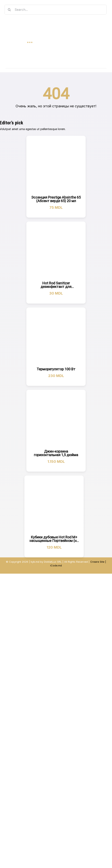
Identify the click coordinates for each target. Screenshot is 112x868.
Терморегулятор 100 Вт (56, 369)
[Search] (9, 10)
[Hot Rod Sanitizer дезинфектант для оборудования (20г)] (56, 251)
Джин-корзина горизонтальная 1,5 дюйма (56, 453)
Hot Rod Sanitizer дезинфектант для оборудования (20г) (56, 287)
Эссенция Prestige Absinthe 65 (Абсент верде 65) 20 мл (56, 199)
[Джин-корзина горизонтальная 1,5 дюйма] (56, 419)
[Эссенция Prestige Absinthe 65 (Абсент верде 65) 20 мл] (56, 165)
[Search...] (56, 10)
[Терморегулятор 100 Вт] (56, 337)
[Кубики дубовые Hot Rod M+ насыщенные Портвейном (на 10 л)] (54, 505)
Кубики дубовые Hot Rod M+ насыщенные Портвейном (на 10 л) (54, 541)
